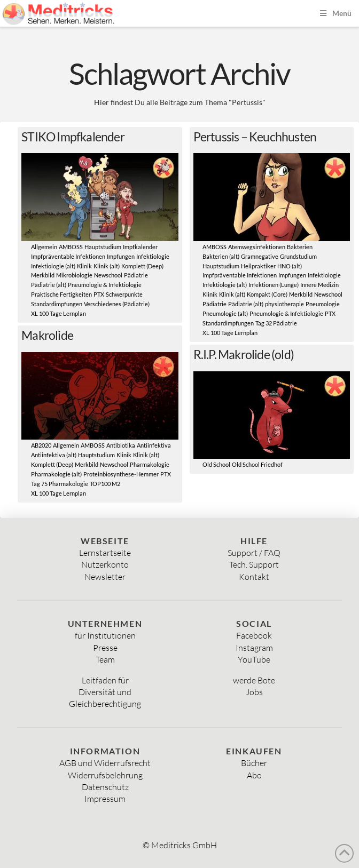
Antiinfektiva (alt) (54, 455)
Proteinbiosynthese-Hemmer (121, 474)
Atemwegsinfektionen (257, 247)
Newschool (108, 275)
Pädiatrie (136, 275)
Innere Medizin (319, 285)
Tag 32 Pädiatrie (276, 323)
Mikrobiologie (74, 275)
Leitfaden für (105, 680)
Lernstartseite (105, 553)
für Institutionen (105, 635)
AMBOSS (71, 247)
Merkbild (43, 275)
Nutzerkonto (105, 564)
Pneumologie (323, 304)
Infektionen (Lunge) (274, 285)
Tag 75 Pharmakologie (60, 484)
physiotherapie (284, 304)
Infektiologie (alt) (53, 266)
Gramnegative (260, 257)
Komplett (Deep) (142, 266)
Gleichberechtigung (105, 704)
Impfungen (121, 257)
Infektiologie (153, 257)
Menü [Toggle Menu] (335, 13)
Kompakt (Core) (267, 294)
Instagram (254, 648)
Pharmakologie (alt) (56, 474)
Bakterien (300, 247)
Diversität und (105, 692)
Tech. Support (254, 564)
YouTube (254, 659)
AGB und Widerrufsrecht (105, 763)
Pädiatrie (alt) (49, 285)
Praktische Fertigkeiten (61, 294)
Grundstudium (298, 257)
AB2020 (41, 445)
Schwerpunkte (124, 294)
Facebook (254, 635)
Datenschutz (105, 787)
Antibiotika (121, 445)
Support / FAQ (254, 553)
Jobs (254, 692)
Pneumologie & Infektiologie (105, 285)
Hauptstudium (103, 247)
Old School (216, 465)
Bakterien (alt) (221, 257)
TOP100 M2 (105, 484)
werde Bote (254, 680)
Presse (105, 648)
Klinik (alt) (107, 266)
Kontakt (254, 577)
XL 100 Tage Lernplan (58, 314)
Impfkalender (140, 247)
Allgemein (44, 247)
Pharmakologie (150, 465)
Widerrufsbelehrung (105, 775)
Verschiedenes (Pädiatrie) (117, 304)
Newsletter (105, 577)
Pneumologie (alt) (225, 314)
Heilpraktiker (258, 266)
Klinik (84, 266)
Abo (254, 775)
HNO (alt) (290, 266)
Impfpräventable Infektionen (68, 257)
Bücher (254, 763)
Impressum (105, 799)
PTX (99, 294)
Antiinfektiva (154, 445)
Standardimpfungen (57, 304)
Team (105, 659)
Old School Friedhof (257, 465)
